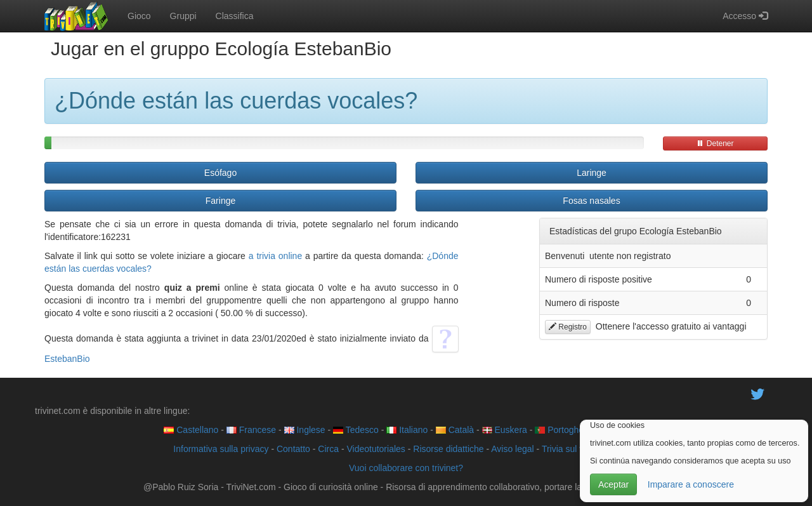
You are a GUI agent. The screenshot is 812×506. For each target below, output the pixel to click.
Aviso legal (512, 449)
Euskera (505, 430)
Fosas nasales (591, 201)
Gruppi (183, 16)
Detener (715, 143)
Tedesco (356, 430)
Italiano (407, 430)
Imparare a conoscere (691, 484)
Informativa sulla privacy (221, 449)
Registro (568, 327)
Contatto (293, 449)
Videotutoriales (376, 449)
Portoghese (564, 430)
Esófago (220, 173)
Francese (251, 430)
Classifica (235, 16)
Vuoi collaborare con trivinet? (406, 468)
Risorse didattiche (448, 449)
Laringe (592, 173)
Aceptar (613, 484)
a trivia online (275, 256)
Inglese (305, 430)
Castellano (191, 430)
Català (455, 430)
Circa (328, 449)
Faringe (220, 201)
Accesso (745, 16)
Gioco (139, 16)
